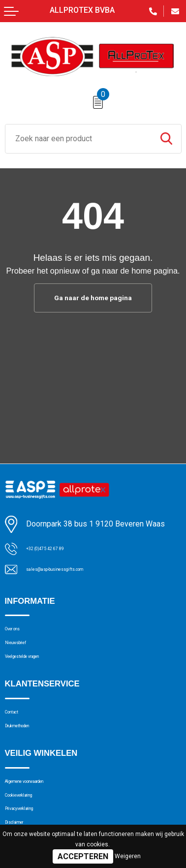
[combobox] (78, 139)
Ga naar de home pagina (93, 299)
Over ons (20, 634)
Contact (18, 734)
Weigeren (128, 856)
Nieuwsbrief (25, 653)
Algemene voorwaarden (45, 814)
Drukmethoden (30, 752)
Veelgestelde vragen (40, 672)
